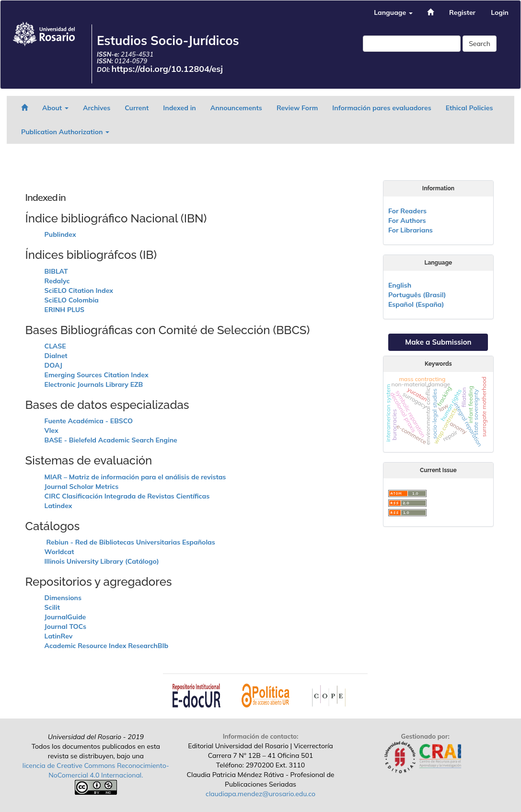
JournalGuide (65, 617)
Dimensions (63, 598)
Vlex (52, 430)
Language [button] (393, 12)
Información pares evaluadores (382, 108)
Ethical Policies (469, 108)
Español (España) (416, 304)
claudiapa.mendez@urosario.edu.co (260, 794)
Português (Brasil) (417, 295)
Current (137, 108)
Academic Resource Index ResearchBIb (107, 646)
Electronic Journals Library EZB (94, 384)
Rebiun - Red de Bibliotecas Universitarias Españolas (130, 542)
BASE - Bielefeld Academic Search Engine (111, 440)
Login (500, 12)
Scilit (52, 607)
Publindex (60, 234)
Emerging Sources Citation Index (97, 375)
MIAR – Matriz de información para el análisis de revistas (135, 477)
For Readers (407, 211)
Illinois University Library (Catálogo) (102, 561)
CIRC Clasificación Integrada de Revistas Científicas (127, 496)
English (400, 285)
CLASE (55, 346)
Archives (97, 108)
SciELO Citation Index (79, 290)
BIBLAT (56, 271)
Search (480, 44)
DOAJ (53, 365)
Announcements (236, 108)
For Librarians (411, 230)
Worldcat (59, 552)
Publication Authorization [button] (65, 132)
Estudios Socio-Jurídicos (168, 41)
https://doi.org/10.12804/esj (168, 69)
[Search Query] (412, 44)
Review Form (297, 108)
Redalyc (57, 281)
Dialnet (56, 356)
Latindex (58, 506)
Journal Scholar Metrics (82, 487)
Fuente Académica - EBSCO (89, 421)
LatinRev (59, 636)
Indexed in (179, 108)
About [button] (55, 108)
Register (462, 12)
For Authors (407, 220)
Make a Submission (438, 342)
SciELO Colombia (72, 300)
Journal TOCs (65, 626)
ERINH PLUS (65, 310)
